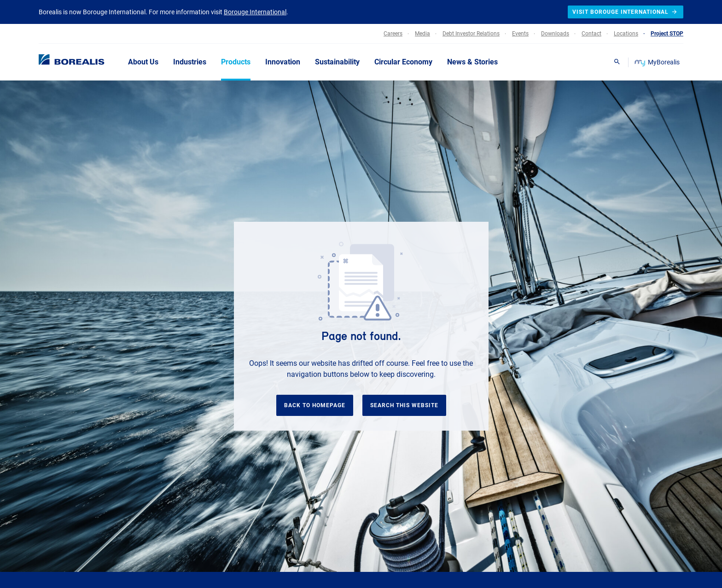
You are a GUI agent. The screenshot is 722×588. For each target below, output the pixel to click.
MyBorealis (658, 62)
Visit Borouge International (626, 12)
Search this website (404, 405)
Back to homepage (315, 405)
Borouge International (255, 12)
